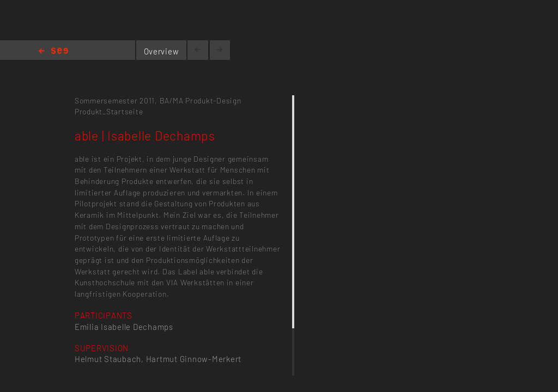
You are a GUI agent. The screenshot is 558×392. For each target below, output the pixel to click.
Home (53, 51)
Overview (162, 51)
